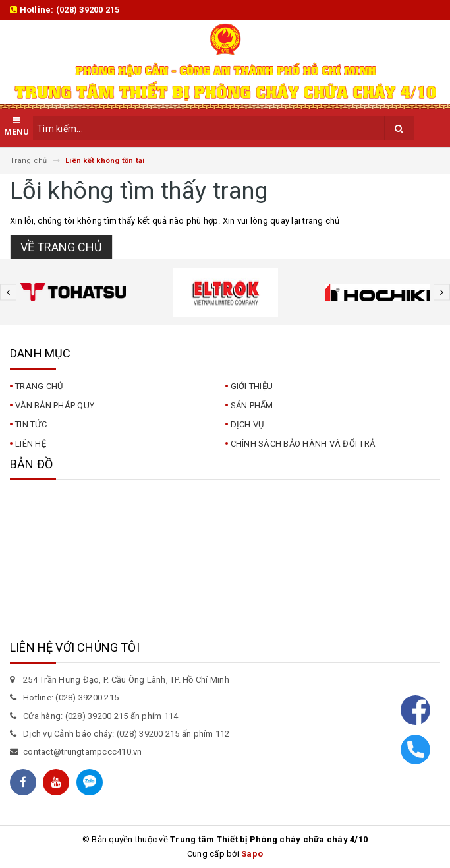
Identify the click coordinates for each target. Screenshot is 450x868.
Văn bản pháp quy (55, 405)
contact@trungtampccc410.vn (83, 752)
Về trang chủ (61, 247)
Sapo (252, 854)
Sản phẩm (252, 405)
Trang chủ (39, 386)
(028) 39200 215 (88, 10)
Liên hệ (31, 444)
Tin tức (31, 424)
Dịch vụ (247, 424)
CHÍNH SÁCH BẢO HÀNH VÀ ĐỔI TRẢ (303, 444)
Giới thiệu (252, 386)
